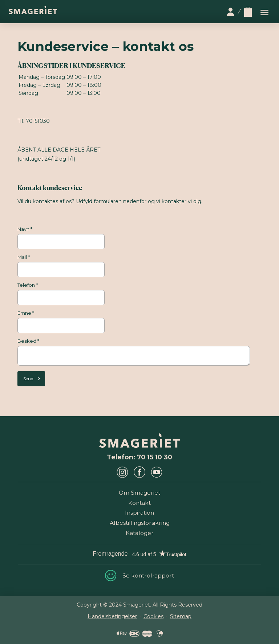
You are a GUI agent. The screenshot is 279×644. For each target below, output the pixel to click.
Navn (25, 229)
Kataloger (140, 533)
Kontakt (139, 503)
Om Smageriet (139, 493)
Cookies (153, 616)
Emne (26, 313)
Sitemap (181, 616)
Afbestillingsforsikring (140, 523)
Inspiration (139, 513)
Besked (28, 341)
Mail (24, 257)
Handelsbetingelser (112, 616)
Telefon (28, 285)
